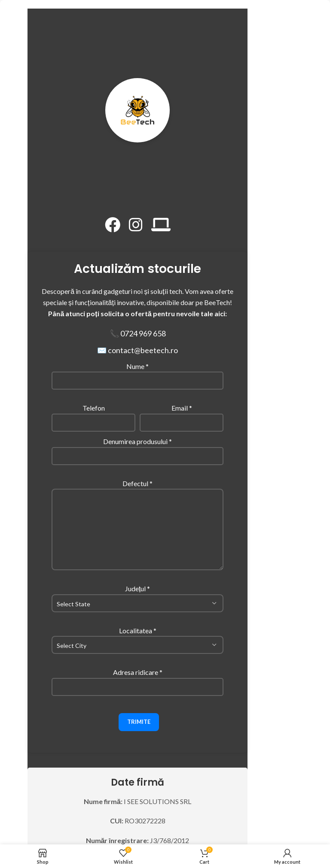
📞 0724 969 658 (138, 333)
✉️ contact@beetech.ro (137, 350)
